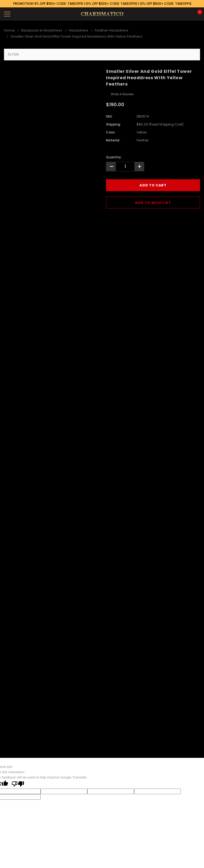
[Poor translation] (18, 784)
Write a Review (122, 94)
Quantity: (114, 157)
